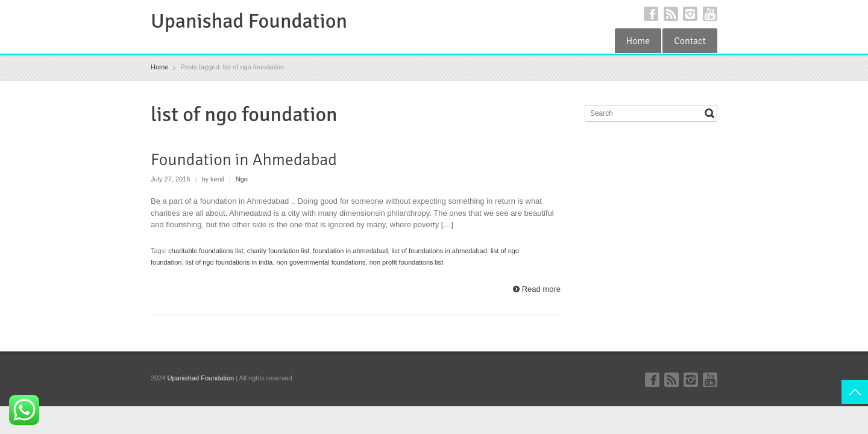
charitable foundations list (206, 251)
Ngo (242, 179)
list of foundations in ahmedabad (439, 251)
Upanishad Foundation (249, 21)
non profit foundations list (406, 262)
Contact (690, 41)
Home (638, 41)
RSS (671, 14)
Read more (541, 289)
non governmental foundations (321, 262)
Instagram (690, 14)
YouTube (710, 14)
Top (855, 392)
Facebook (651, 14)
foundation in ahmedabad (350, 251)
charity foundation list (278, 251)
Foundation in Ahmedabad (244, 160)
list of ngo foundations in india (229, 262)
